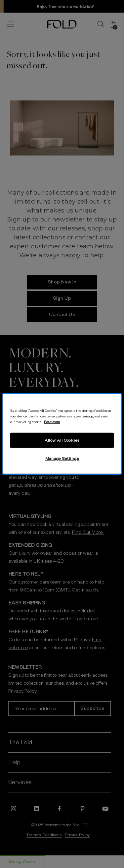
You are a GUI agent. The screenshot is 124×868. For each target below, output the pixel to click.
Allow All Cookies (62, 440)
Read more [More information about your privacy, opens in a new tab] (52, 422)
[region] (62, 434)
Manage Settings (62, 458)
